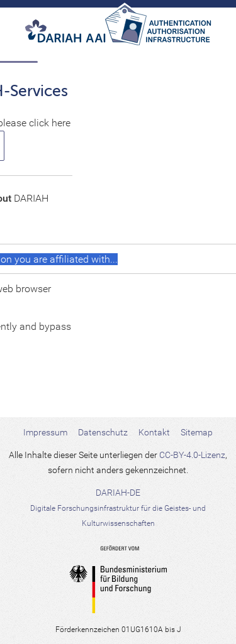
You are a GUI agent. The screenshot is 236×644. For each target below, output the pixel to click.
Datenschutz (103, 432)
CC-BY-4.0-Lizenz (192, 455)
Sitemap (197, 432)
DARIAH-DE (118, 508)
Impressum (45, 432)
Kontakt (154, 432)
